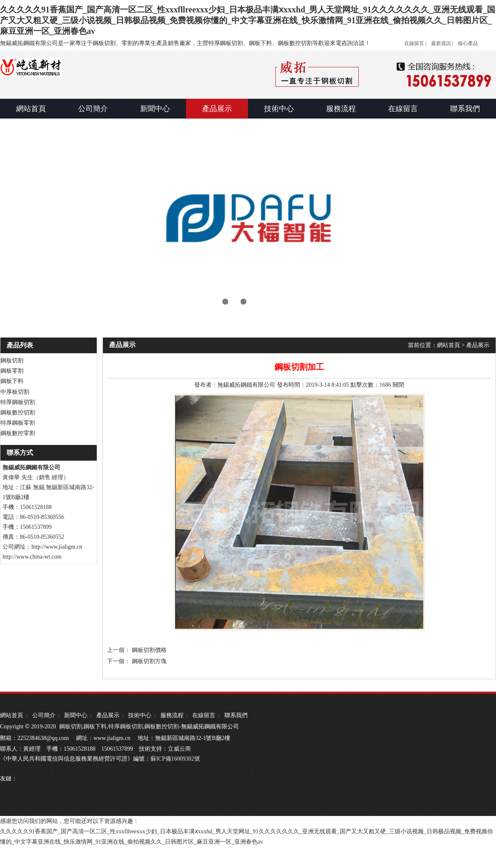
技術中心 (140, 715)
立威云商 (179, 749)
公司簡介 (44, 715)
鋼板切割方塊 (149, 661)
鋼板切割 (71, 727)
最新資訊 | (442, 43)
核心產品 (468, 43)
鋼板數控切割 (162, 727)
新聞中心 (76, 715)
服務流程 (172, 715)
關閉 (398, 385)
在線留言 (204, 715)
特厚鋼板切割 (126, 727)
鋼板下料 (95, 727)
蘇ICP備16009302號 (175, 759)
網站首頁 (448, 345)
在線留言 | (415, 43)
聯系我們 (236, 715)
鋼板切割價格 (149, 650)
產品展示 (478, 345)
